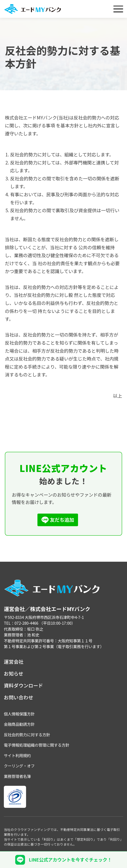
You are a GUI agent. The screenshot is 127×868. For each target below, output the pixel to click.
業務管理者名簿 (17, 776)
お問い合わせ (19, 697)
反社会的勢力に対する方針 (27, 735)
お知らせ (14, 673)
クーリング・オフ (19, 766)
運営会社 (14, 662)
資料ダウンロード (23, 685)
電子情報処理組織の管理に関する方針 (37, 745)
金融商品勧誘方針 (19, 724)
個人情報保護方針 (19, 714)
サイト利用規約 (17, 755)
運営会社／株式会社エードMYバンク (47, 609)
